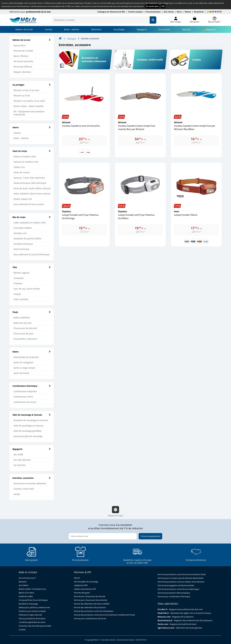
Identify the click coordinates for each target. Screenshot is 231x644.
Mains (32, 352)
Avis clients (169, 12)
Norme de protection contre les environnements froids (182, 574)
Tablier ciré (19, 167)
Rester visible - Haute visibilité (29, 106)
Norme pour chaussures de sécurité (90, 596)
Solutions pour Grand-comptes (32, 611)
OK (163, 6)
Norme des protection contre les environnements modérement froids (104, 615)
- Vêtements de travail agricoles (180, 628)
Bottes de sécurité (22, 323)
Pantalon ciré (20, 233)
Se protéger (32, 85)
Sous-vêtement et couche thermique (32, 254)
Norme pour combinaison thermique (174, 597)
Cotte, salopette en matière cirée (30, 223)
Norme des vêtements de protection (90, 607)
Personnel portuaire (23, 61)
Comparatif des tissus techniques (33, 600)
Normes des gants (82, 593)
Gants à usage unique (24, 368)
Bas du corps (32, 217)
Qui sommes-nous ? (27, 578)
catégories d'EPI (81, 585)
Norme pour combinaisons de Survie (90, 619)
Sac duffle (18, 454)
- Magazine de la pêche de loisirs (177, 624)
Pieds (32, 312)
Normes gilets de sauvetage (86, 582)
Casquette (19, 278)
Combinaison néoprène (25, 391)
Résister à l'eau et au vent (26, 90)
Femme (49, 29)
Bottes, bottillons (22, 318)
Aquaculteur (20, 45)
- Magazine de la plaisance (176, 617)
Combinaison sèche (23, 397)
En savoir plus (152, 6)
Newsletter (199, 12)
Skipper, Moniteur (22, 72)
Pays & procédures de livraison (32, 619)
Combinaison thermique (32, 386)
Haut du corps (32, 151)
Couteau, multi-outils (24, 489)
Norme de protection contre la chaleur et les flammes (181, 582)
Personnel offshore (23, 67)
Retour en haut (116, 512)
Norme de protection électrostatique (174, 593)
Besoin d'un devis (26, 593)
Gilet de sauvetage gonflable (28, 431)
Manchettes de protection (26, 357)
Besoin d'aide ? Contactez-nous (32, 589)
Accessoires (164, 29)
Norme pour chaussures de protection (91, 600)
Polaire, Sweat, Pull (23, 199)
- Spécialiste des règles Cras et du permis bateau (184, 613)
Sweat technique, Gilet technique (30, 183)
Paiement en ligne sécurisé (30, 615)
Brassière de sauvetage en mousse (31, 420)
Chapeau (18, 283)
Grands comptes (135, 12)
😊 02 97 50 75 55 (214, 12)
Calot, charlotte (21, 299)
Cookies (22, 630)
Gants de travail (21, 373)
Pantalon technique (23, 244)
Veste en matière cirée (25, 156)
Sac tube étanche (22, 460)
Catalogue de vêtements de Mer (111, 12)
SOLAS (77, 578)
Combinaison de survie (25, 402)
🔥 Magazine (209, 29)
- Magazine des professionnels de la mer (180, 609)
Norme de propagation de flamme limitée (176, 586)
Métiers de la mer (24, 29)
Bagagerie (142, 29)
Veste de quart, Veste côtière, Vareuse (32, 188)
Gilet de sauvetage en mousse (28, 426)
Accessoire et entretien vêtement (30, 483)
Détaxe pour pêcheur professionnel (34, 607)
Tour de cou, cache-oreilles (27, 289)
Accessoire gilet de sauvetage (28, 436)
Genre (32, 127)
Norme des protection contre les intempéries (94, 611)
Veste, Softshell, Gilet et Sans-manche (32, 194)
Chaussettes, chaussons (25, 339)
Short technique (22, 249)
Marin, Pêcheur (21, 56)
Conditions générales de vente (32, 622)
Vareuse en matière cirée (26, 162)
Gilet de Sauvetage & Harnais (32, 415)
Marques (187, 29)
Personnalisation (153, 12)
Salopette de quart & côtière (27, 238)
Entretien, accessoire (32, 478)
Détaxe (188, 12)
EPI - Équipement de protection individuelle (29, 113)
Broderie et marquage (28, 604)
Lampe (17, 494)
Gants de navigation (23, 362)
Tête (32, 267)
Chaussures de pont (23, 334)
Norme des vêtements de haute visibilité (92, 604)
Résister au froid (22, 96)
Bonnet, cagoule (21, 273)
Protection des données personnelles (35, 626)
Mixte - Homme (72, 29)
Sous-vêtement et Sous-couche (29, 204)
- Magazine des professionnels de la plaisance (185, 620)
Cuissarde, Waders (23, 228)
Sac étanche (20, 465)
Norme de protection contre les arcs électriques (178, 589)
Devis (179, 12)
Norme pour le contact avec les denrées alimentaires (181, 578)
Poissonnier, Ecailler (23, 51)
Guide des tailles (26, 596)
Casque (17, 294)
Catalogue (71, 39)
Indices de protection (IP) (85, 589)
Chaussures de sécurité (25, 328)
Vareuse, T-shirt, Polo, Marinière (29, 178)
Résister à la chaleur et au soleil (29, 101)
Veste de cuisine (22, 172)
